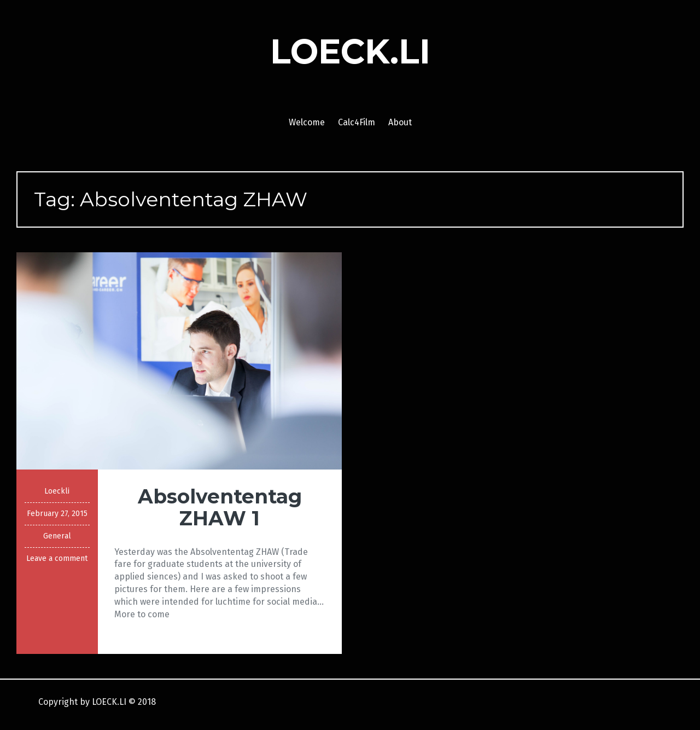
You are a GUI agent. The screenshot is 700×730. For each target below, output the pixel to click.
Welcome (307, 122)
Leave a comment (57, 558)
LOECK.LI (350, 51)
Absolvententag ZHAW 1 (220, 507)
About (400, 122)
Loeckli (57, 491)
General (57, 536)
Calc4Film (357, 122)
